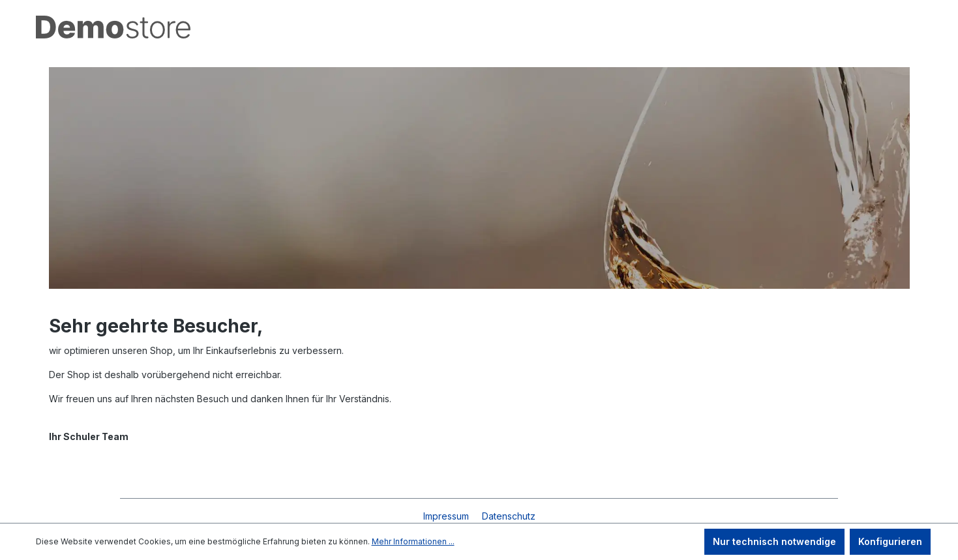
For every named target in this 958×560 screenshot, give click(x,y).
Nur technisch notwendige (774, 541)
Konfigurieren (890, 541)
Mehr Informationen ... (413, 541)
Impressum (447, 516)
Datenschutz (509, 516)
